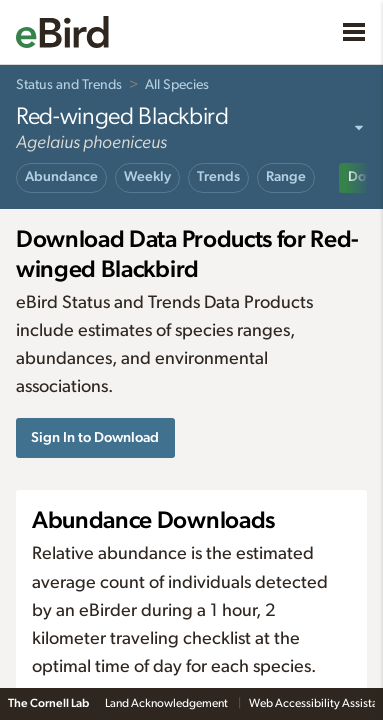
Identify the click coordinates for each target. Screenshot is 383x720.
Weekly (147, 177)
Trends (218, 177)
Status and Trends (69, 85)
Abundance (61, 177)
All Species (177, 85)
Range (286, 177)
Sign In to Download (95, 437)
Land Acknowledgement (167, 703)
